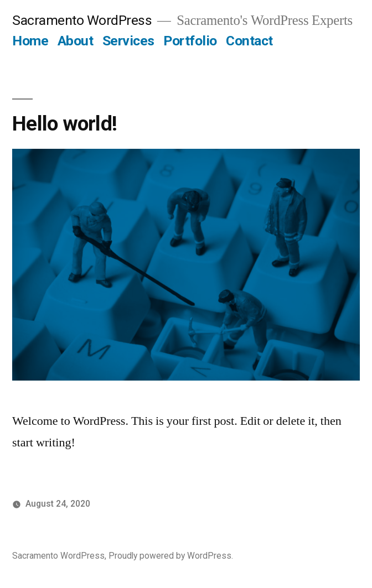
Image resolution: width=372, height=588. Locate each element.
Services (128, 41)
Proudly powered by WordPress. (171, 556)
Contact (249, 41)
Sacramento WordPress (82, 20)
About (76, 41)
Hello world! (64, 124)
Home (30, 41)
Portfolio (190, 41)
